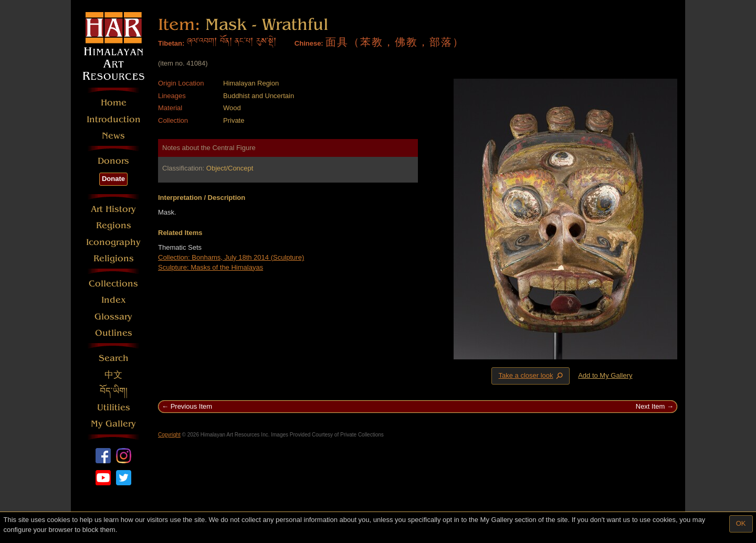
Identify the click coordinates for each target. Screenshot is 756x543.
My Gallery (113, 424)
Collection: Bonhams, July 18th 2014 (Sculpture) (231, 257)
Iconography (113, 242)
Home (114, 103)
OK (741, 523)
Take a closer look (531, 376)
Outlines (114, 333)
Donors (113, 161)
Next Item (650, 406)
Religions (114, 258)
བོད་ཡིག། (114, 391)
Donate (113, 179)
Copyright (169, 435)
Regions (114, 225)
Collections (113, 284)
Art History (113, 209)
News (113, 136)
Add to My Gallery (605, 375)
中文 (113, 375)
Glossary (113, 317)
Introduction (114, 119)
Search (114, 358)
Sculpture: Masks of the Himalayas (211, 267)
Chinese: (309, 43)
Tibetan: (171, 43)
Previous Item (191, 406)
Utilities (114, 407)
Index (114, 300)
